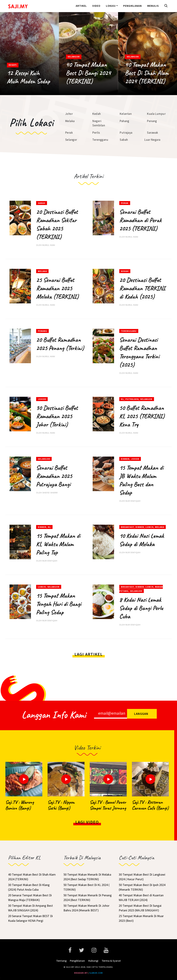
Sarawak (153, 133)
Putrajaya (126, 133)
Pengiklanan (132, 6)
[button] (167, 6)
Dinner (125, 459)
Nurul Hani (49, 245)
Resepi (13, 65)
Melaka (70, 121)
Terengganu (100, 140)
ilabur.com (96, 973)
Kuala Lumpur (156, 114)
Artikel (81, 6)
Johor (69, 114)
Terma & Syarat (111, 961)
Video (96, 6)
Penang (152, 121)
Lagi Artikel (89, 654)
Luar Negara (152, 140)
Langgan (141, 714)
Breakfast (127, 527)
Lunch (150, 527)
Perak (69, 133)
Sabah (124, 140)
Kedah (97, 114)
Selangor (74, 57)
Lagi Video (87, 822)
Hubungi (93, 961)
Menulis (153, 6)
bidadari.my (81, 973)
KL (122, 399)
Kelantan (126, 114)
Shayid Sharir (50, 493)
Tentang (61, 961)
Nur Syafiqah (133, 501)
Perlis (96, 133)
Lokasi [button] (111, 6)
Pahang (124, 121)
